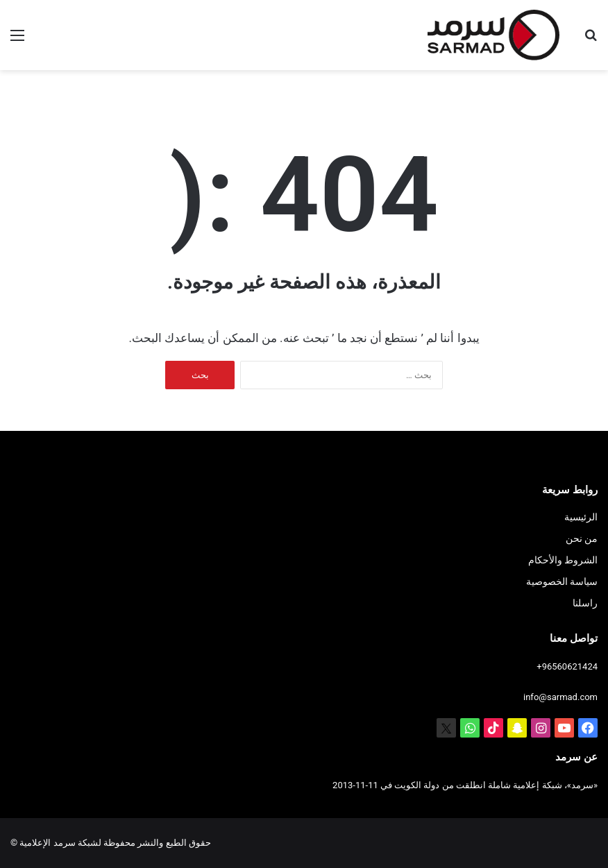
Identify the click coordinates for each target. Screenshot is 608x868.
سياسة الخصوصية (562, 581)
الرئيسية (581, 517)
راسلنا (585, 603)
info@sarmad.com (560, 697)
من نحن (582, 538)
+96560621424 (567, 666)
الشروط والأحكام (563, 560)
